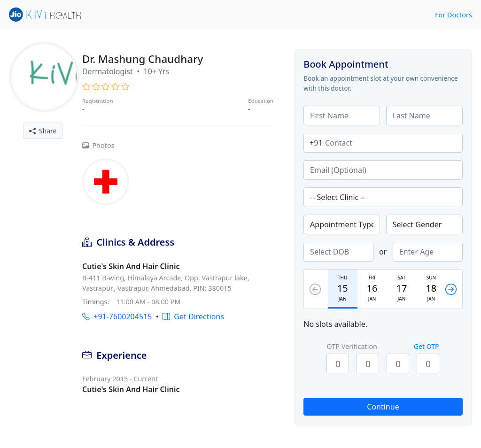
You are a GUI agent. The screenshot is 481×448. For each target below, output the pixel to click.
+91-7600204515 (117, 317)
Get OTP (427, 346)
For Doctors (454, 15)
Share (43, 131)
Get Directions (193, 317)
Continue (383, 407)
